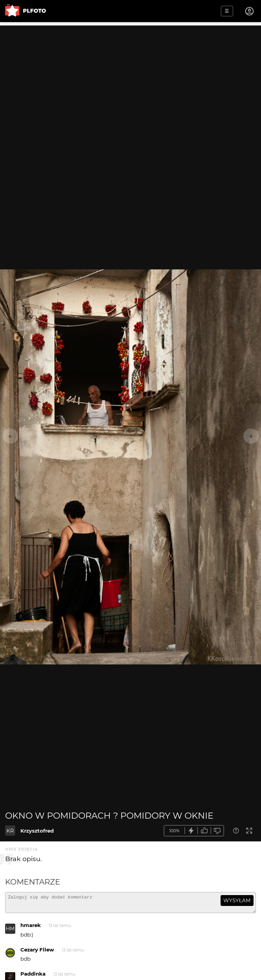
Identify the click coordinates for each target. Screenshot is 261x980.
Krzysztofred (37, 831)
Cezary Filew (37, 953)
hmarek (31, 928)
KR (10, 831)
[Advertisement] (130, 73)
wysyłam (237, 900)
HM (10, 932)
